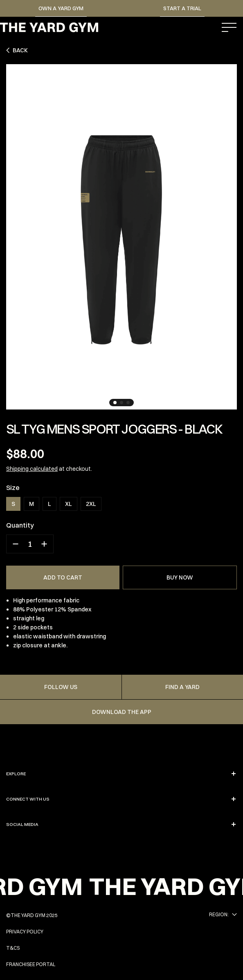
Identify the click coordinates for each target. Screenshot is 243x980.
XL (69, 504)
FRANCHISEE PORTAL (31, 964)
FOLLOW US (61, 687)
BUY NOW (180, 577)
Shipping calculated (32, 469)
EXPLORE (122, 774)
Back (17, 50)
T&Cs (13, 948)
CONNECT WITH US (122, 799)
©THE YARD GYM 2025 (32, 915)
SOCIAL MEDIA (122, 824)
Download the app (122, 712)
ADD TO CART (63, 577)
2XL (91, 504)
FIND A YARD (182, 687)
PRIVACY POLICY (25, 932)
